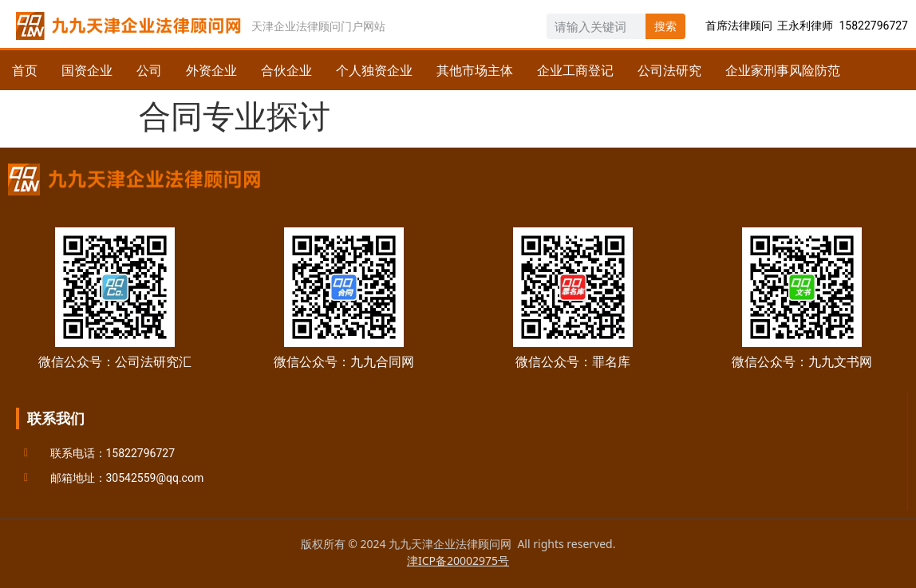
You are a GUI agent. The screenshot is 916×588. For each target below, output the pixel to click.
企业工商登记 (575, 70)
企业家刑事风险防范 (783, 70)
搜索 (665, 26)
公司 (149, 70)
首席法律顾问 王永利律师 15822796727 (807, 26)
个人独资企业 (374, 70)
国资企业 (87, 70)
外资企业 (211, 70)
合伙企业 (286, 70)
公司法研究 (669, 70)
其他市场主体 (475, 70)
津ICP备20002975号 (458, 560)
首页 (25, 70)
